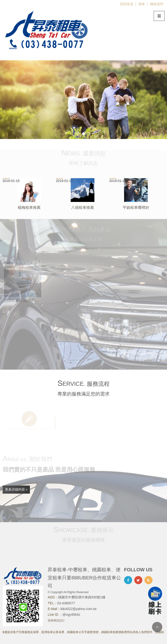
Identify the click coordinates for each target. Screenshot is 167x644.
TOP (157, 627)
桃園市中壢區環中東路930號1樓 (82, 597)
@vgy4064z (71, 615)
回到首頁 (127, 4)
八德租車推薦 (83, 208)
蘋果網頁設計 (56, 620)
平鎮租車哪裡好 (136, 208)
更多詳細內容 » (16, 489)
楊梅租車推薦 (29, 208)
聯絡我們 (157, 4)
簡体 (142, 4)
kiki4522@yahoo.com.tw (79, 609)
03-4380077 (66, 603)
